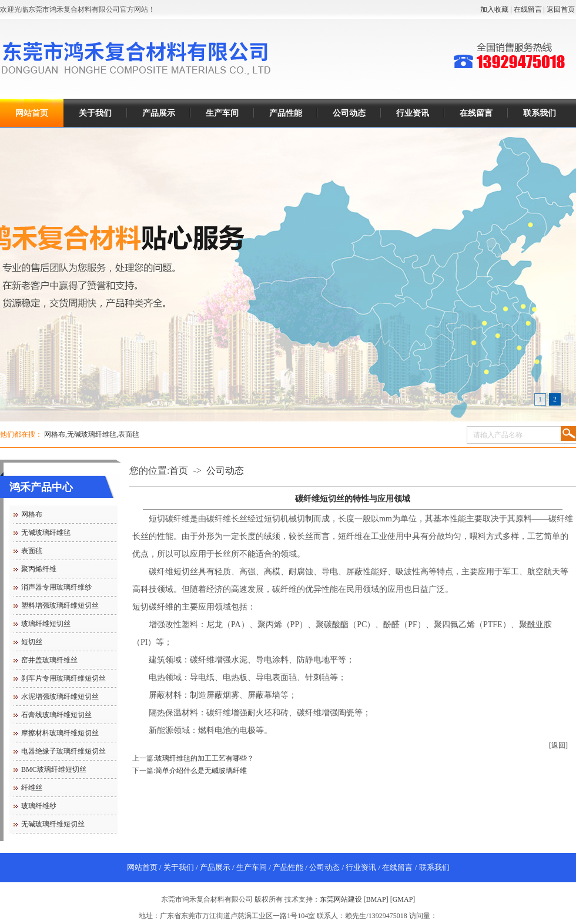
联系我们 (540, 113)
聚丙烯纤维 (39, 569)
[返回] (558, 745)
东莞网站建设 (341, 899)
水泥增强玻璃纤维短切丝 (60, 697)
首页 (179, 471)
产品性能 (286, 113)
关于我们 (95, 113)
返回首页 (561, 9)
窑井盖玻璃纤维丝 (49, 660)
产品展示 (159, 113)
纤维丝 (32, 788)
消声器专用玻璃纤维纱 (56, 587)
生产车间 (222, 113)
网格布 (55, 434)
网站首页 (32, 113)
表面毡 (129, 434)
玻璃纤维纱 (39, 806)
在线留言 (528, 9)
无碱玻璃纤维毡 (92, 434)
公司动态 (349, 113)
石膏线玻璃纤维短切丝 (56, 715)
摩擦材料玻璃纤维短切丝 (60, 733)
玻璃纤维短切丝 (46, 624)
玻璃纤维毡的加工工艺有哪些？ (205, 758)
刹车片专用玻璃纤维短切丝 (63, 678)
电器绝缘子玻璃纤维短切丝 (63, 751)
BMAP (376, 899)
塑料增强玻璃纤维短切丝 (60, 605)
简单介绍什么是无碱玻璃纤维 (201, 771)
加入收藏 (494, 9)
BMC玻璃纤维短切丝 (54, 769)
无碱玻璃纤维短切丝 (53, 824)
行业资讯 (413, 113)
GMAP (403, 899)
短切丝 (32, 642)
